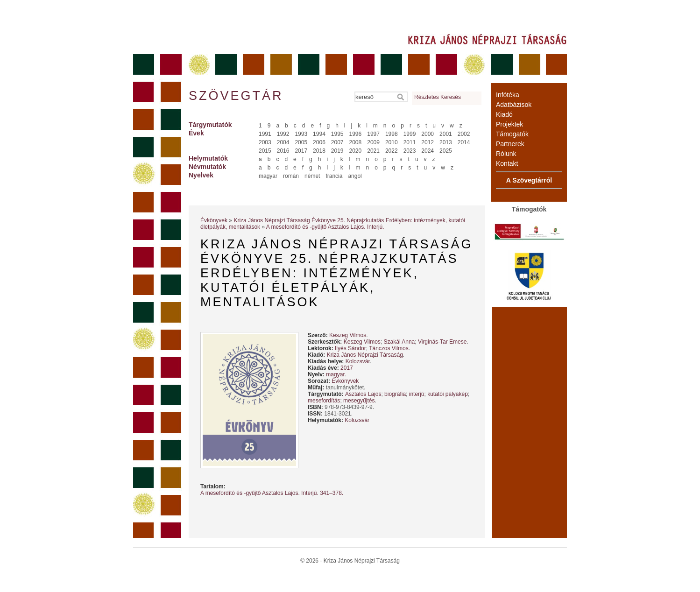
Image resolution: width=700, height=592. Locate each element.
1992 (283, 134)
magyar (268, 176)
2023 (410, 151)
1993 (301, 134)
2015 (265, 151)
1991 (265, 134)
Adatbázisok (514, 105)
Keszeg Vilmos (348, 335)
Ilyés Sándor (350, 348)
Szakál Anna (399, 342)
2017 (301, 151)
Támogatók (512, 134)
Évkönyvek (214, 220)
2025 (446, 151)
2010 (392, 142)
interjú (417, 394)
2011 (410, 142)
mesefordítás (324, 401)
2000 (428, 134)
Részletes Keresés (438, 97)
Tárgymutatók (210, 125)
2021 (373, 151)
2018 (319, 151)
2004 (283, 142)
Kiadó (504, 114)
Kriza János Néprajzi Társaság (365, 355)
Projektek (509, 124)
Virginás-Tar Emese (442, 342)
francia (334, 176)
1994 (319, 134)
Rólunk (506, 154)
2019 (337, 151)
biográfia (395, 394)
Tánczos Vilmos (389, 348)
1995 (337, 134)
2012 (428, 142)
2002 (464, 134)
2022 (392, 151)
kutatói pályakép (448, 394)
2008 (356, 142)
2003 (265, 142)
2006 (319, 142)
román (291, 176)
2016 (283, 151)
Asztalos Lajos (363, 394)
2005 (301, 142)
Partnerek (510, 144)
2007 (337, 142)
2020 (356, 151)
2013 (446, 142)
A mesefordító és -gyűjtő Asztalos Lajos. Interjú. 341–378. (272, 493)
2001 (446, 134)
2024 (428, 151)
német (312, 176)
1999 (410, 134)
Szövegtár (235, 96)
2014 (464, 142)
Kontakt (507, 163)
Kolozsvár (358, 361)
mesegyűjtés (359, 401)
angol (355, 176)
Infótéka (508, 95)
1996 (356, 134)
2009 (373, 142)
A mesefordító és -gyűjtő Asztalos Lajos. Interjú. (325, 227)
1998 (392, 134)
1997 (373, 134)
